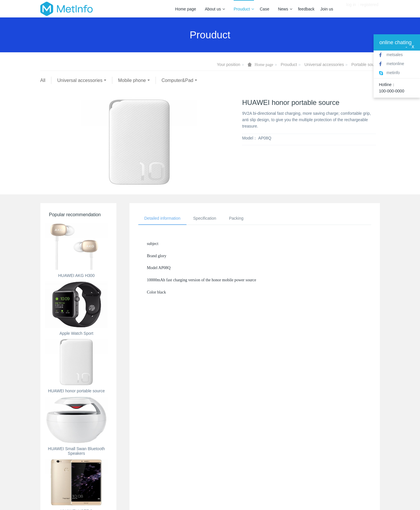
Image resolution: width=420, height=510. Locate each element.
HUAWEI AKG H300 (76, 275)
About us (215, 9)
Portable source (365, 65)
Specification (205, 218)
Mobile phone (132, 80)
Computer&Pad (177, 80)
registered (369, 9)
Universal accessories (324, 65)
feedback (306, 9)
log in (351, 9)
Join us (327, 9)
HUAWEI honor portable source (76, 391)
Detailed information (162, 218)
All (43, 80)
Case (265, 9)
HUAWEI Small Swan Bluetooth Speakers (76, 451)
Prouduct (244, 9)
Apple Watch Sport (76, 333)
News (285, 9)
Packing (236, 218)
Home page (185, 9)
